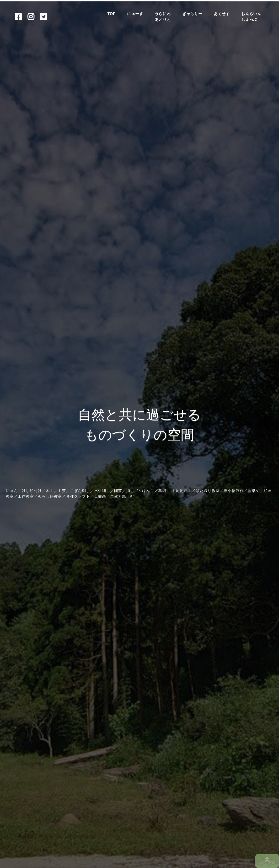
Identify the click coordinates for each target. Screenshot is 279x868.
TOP (111, 14)
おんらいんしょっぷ (251, 17)
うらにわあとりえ (163, 17)
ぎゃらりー (192, 14)
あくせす (222, 14)
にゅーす (135, 14)
